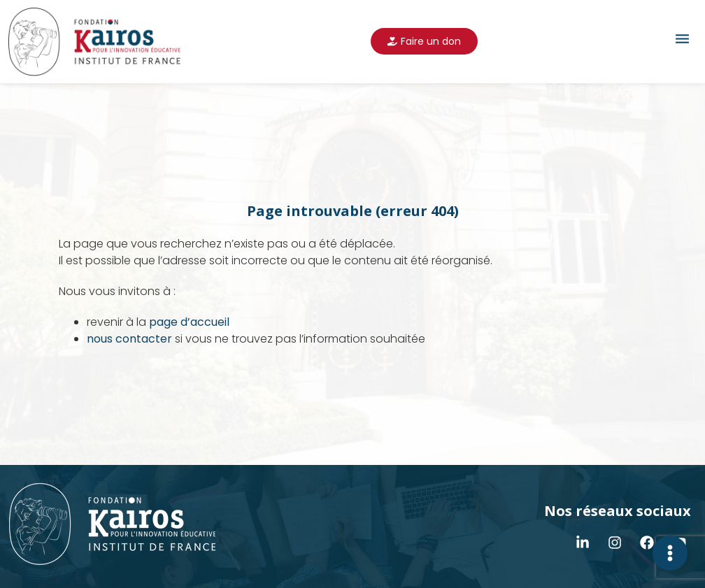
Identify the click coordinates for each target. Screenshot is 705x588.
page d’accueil (189, 322)
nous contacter (129, 339)
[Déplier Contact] (670, 553)
